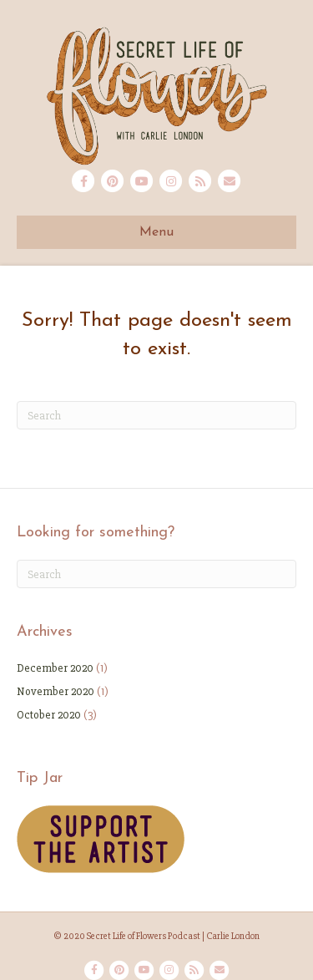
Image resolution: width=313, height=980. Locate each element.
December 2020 (55, 668)
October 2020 (49, 715)
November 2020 (56, 691)
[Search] (156, 415)
